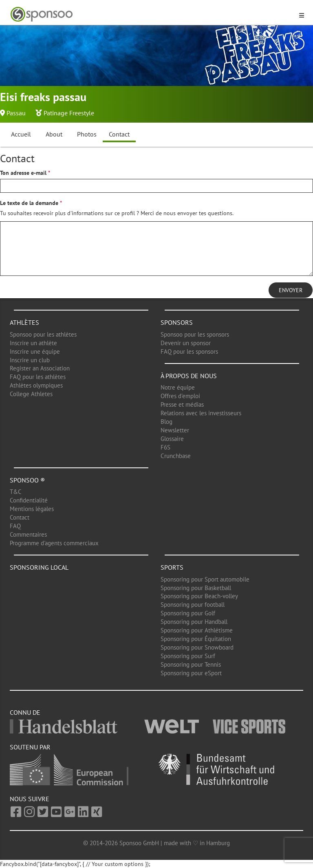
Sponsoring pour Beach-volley (199, 596)
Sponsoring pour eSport (191, 673)
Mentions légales (32, 509)
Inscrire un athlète (33, 343)
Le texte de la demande (29, 203)
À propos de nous (189, 376)
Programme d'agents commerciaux (54, 543)
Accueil (21, 134)
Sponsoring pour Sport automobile (205, 579)
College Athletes (31, 394)
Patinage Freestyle (69, 113)
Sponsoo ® (27, 480)
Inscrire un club (30, 360)
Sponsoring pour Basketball (196, 588)
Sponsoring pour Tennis (191, 664)
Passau (16, 113)
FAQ (15, 526)
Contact (119, 134)
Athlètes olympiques (36, 385)
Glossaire (172, 439)
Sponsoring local (39, 567)
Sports (172, 567)
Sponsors (177, 322)
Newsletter (175, 430)
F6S (165, 447)
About (54, 134)
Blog (166, 422)
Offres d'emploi (180, 396)
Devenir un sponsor (186, 343)
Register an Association (40, 368)
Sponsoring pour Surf (188, 656)
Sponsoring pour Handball (194, 622)
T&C (16, 492)
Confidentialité (29, 500)
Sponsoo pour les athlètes (43, 334)
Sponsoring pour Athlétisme (197, 630)
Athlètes (24, 322)
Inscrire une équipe (35, 351)
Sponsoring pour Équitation (196, 639)
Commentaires (28, 534)
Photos (87, 134)
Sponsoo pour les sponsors (195, 334)
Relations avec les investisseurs (201, 413)
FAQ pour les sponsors (189, 351)
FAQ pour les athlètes (38, 377)
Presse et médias (182, 404)
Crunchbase (176, 456)
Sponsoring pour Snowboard (197, 647)
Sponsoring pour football (193, 605)
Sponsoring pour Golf (188, 613)
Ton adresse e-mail (23, 173)
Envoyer (291, 290)
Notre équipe (178, 387)
